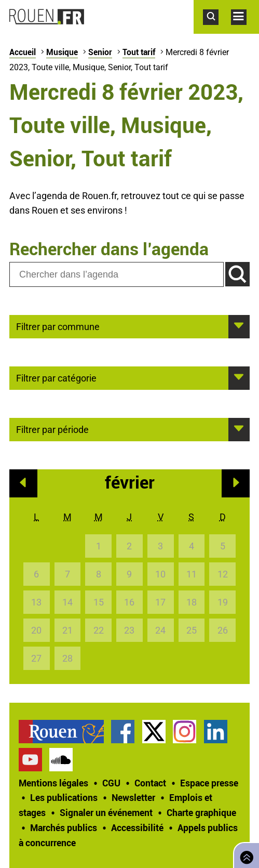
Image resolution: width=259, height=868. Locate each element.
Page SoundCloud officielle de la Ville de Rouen (61, 760)
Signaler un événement (106, 812)
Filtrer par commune (58, 326)
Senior (100, 52)
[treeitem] (65, 732)
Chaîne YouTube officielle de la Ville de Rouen (30, 760)
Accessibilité (137, 827)
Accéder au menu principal (245, 30)
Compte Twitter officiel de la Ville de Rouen (154, 732)
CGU (111, 783)
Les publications (64, 797)
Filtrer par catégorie (56, 377)
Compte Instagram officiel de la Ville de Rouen (185, 732)
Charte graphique (201, 812)
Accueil (23, 52)
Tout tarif (139, 52)
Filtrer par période (52, 429)
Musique (62, 52)
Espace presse (209, 783)
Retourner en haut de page (244, 854)
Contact (150, 783)
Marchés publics (64, 827)
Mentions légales (53, 783)
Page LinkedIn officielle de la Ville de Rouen (216, 732)
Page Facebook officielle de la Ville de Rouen (123, 732)
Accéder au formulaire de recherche (217, 30)
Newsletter (133, 797)
